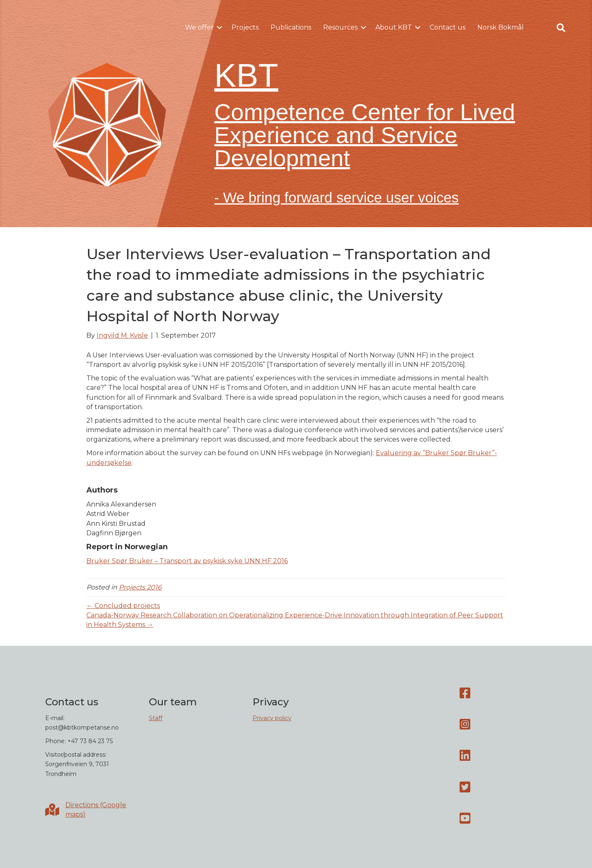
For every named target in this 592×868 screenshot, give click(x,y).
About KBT (394, 27)
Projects (245, 27)
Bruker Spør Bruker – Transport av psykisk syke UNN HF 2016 (187, 561)
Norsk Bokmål (501, 27)
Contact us (447, 27)
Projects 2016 (140, 587)
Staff (156, 718)
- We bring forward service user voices (336, 197)
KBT (246, 75)
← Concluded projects (123, 606)
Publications (291, 27)
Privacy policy (272, 718)
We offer (199, 27)
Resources (340, 27)
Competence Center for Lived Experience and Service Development (365, 135)
